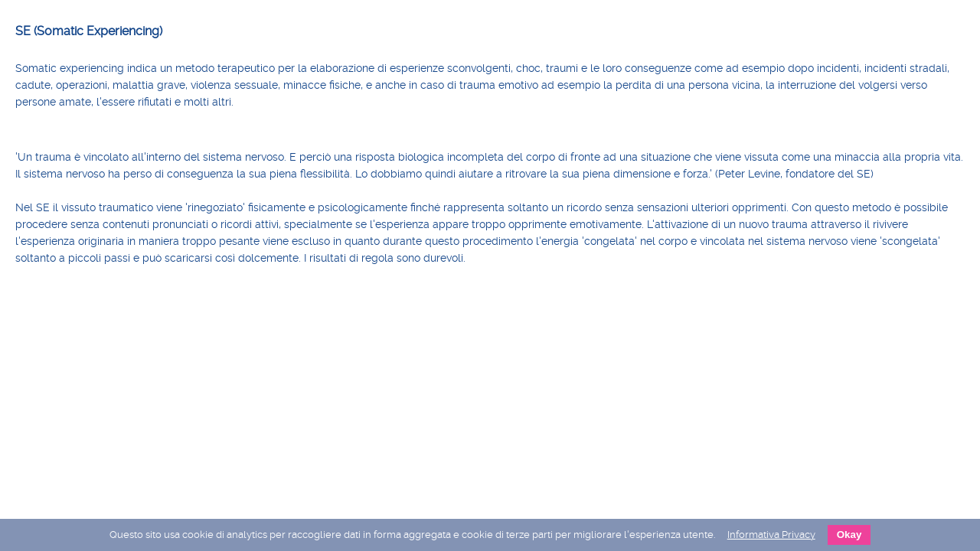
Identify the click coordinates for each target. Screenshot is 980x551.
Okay (849, 535)
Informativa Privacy (771, 535)
